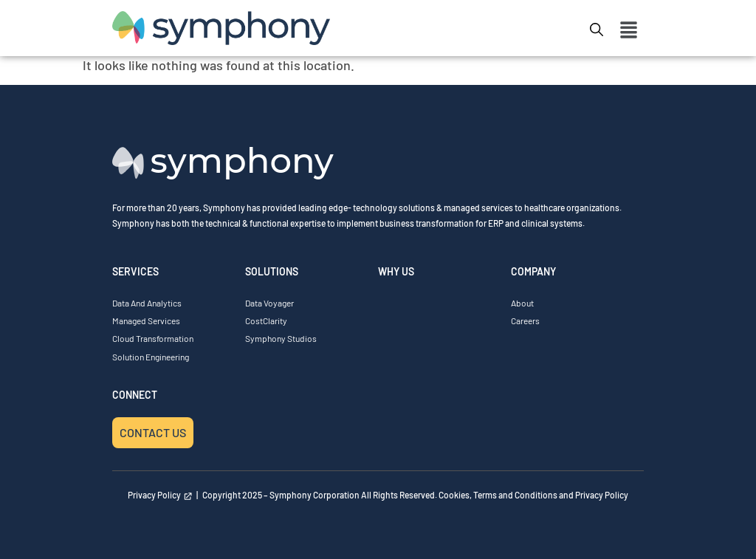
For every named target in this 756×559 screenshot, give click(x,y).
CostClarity (266, 320)
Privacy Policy (160, 495)
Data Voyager (269, 303)
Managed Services (146, 320)
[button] (629, 31)
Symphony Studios (281, 338)
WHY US (396, 271)
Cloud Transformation (153, 338)
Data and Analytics (147, 303)
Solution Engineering (151, 357)
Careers (525, 320)
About (522, 303)
